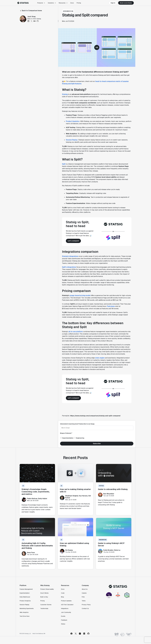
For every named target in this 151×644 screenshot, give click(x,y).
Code (63, 593)
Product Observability (47, 589)
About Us (85, 589)
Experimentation (25, 593)
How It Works (44, 593)
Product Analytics (73, 121)
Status (63, 624)
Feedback (64, 620)
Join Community (66, 612)
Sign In (113, 3)
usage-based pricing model (80, 295)
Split (64, 164)
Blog (62, 597)
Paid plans (111, 306)
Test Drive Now (25, 616)
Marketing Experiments (27, 608)
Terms (84, 601)
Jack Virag (31, 17)
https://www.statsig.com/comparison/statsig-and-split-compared (95, 416)
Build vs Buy (44, 597)
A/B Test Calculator (67, 605)
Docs (72, 3)
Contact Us (85, 608)
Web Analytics (24, 612)
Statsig (65, 94)
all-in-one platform (76, 332)
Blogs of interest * (66, 433)
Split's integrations (69, 267)
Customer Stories (46, 605)
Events (63, 616)
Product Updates (66, 601)
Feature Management (26, 589)
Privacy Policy (86, 605)
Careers (84, 593)
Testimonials (44, 608)
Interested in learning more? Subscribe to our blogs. (77, 424)
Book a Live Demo (126, 3)
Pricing (79, 3)
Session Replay (72, 140)
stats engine (100, 358)
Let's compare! (73, 241)
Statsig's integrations (70, 256)
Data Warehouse (25, 597)
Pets (83, 597)
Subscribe (97, 444)
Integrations (65, 608)
